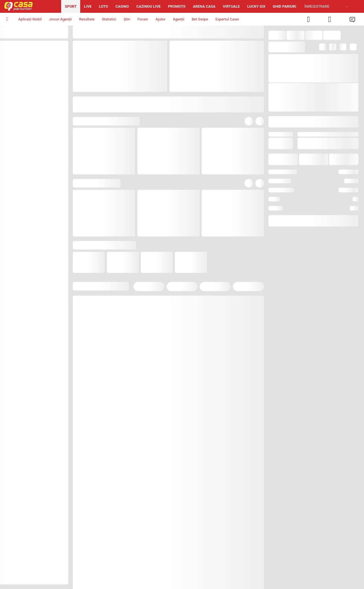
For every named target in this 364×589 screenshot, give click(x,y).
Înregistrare (317, 6)
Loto (104, 6)
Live (88, 6)
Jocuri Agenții (60, 19)
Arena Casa (204, 6)
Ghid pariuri (284, 6)
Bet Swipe (200, 19)
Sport (71, 6)
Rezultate (87, 19)
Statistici (109, 19)
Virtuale (231, 6)
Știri (127, 19)
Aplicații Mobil (30, 19)
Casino (122, 6)
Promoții (177, 6)
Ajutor (161, 19)
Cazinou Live (148, 6)
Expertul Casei (227, 19)
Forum (143, 19)
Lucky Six (256, 6)
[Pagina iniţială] (31, 6)
